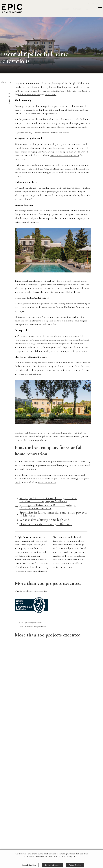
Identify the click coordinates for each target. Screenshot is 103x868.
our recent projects (47, 482)
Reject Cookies (75, 865)
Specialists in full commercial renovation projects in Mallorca (53, 514)
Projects (65, 9)
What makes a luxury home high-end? (45, 520)
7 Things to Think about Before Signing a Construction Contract (48, 507)
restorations (50, 94)
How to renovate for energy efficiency (46, 524)
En (98, 3)
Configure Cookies (52, 865)
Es (102, 3)
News (4, 82)
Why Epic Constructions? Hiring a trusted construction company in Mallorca (48, 499)
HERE (75, 857)
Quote (88, 9)
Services (77, 9)
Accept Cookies (29, 865)
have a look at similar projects (65, 155)
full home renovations (29, 94)
